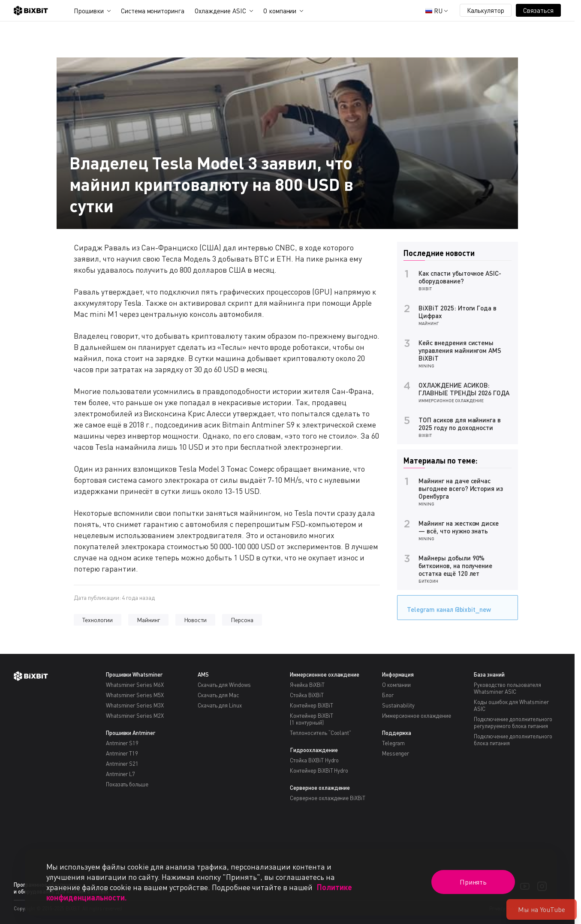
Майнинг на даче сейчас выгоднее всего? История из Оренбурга (461, 488)
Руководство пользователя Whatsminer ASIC (507, 688)
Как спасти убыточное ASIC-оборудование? (460, 277)
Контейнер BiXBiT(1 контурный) (312, 719)
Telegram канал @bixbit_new (447, 606)
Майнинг (148, 620)
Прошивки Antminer (131, 733)
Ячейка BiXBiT (307, 685)
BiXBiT (425, 289)
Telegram (394, 743)
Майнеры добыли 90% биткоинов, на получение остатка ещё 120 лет (455, 566)
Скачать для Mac (218, 695)
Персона (242, 620)
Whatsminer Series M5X (135, 695)
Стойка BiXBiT (307, 695)
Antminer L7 (121, 774)
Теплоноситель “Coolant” (321, 733)
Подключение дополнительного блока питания (513, 740)
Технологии (98, 620)
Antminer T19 (122, 753)
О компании (280, 11)
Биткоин (428, 581)
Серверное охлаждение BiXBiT (328, 798)
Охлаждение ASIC (220, 11)
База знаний (489, 674)
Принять (473, 882)
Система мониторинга (153, 11)
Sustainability (399, 705)
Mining (426, 366)
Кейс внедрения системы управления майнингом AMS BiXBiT (460, 350)
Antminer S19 (122, 743)
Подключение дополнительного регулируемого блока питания (513, 722)
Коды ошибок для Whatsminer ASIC (511, 705)
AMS (203, 674)
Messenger (396, 753)
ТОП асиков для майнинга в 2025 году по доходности (460, 424)
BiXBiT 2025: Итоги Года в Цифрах (458, 312)
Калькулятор (486, 10)
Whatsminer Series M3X (135, 705)
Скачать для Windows (224, 685)
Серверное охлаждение (320, 788)
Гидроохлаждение (314, 750)
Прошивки (89, 11)
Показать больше (127, 784)
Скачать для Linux (220, 705)
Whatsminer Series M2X (135, 716)
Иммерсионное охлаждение (451, 400)
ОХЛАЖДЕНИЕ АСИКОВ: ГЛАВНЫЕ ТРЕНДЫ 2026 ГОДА (464, 389)
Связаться (538, 10)
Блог (388, 695)
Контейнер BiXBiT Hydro (319, 771)
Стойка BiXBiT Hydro (314, 760)
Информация (398, 674)
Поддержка (397, 733)
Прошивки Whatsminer (134, 674)
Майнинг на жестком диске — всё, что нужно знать (459, 527)
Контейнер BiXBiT (312, 705)
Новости (196, 620)
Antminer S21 (122, 764)
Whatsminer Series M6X (135, 685)
